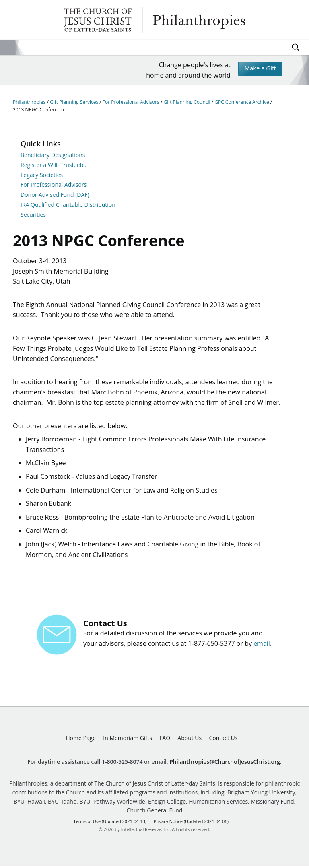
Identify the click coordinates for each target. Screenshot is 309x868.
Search (296, 47)
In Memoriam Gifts (128, 740)
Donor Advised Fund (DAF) (55, 195)
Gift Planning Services (75, 102)
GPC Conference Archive (242, 102)
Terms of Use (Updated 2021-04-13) (110, 823)
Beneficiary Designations (53, 155)
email (262, 645)
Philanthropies (154, 20)
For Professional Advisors (132, 102)
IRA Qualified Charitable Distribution (68, 205)
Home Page (81, 740)
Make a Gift (259, 69)
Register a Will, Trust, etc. (53, 165)
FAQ (165, 740)
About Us (190, 740)
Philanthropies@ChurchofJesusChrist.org (225, 763)
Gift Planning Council (187, 102)
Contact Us (223, 740)
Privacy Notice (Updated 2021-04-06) (191, 823)
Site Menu (7, 48)
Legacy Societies (42, 175)
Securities (33, 215)
